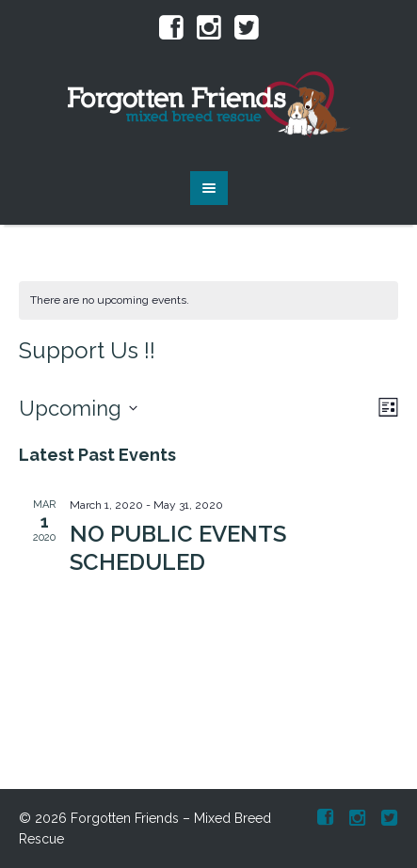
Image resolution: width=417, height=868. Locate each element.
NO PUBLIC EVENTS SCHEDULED (178, 548)
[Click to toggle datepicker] (78, 408)
